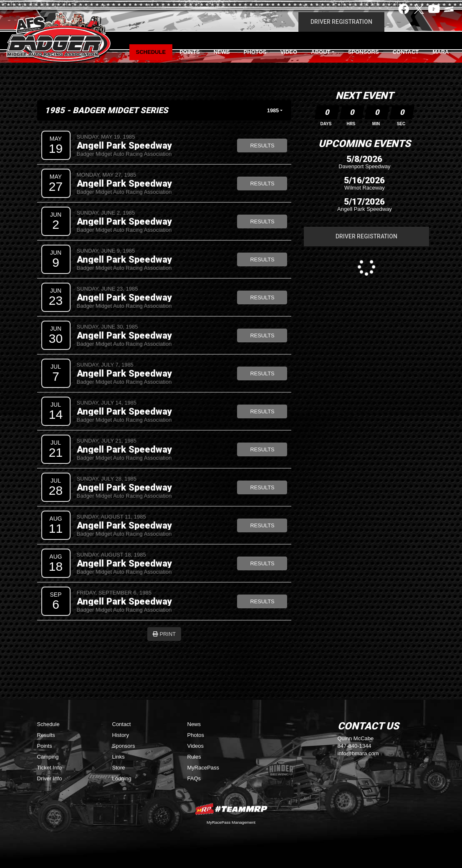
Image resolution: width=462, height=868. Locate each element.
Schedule (151, 52)
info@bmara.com (358, 753)
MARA (441, 52)
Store (119, 768)
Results (262, 146)
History (121, 735)
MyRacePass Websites (231, 809)
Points (189, 52)
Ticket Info (49, 768)
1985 (273, 110)
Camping (48, 757)
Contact (406, 52)
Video (289, 52)
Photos (255, 52)
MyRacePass (203, 768)
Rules (194, 757)
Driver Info (50, 778)
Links (119, 757)
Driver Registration (341, 22)
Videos (196, 746)
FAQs (194, 778)
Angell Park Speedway (124, 145)
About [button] (321, 52)
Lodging (122, 778)
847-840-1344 (355, 746)
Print (164, 634)
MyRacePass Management (231, 822)
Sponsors (364, 52)
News (222, 52)
